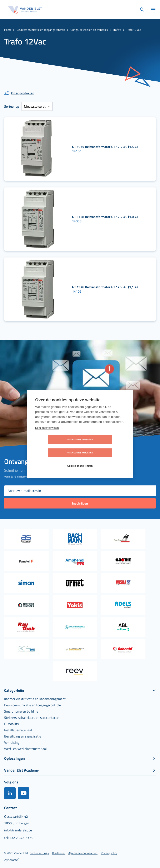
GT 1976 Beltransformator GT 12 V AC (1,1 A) (105, 287)
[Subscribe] (80, 503)
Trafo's (117, 30)
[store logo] (25, 10)
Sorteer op (12, 106)
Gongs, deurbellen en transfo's (89, 30)
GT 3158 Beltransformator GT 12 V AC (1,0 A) (105, 217)
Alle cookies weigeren (104, 446)
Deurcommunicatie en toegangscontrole (41, 30)
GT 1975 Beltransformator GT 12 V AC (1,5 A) (105, 147)
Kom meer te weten (47, 434)
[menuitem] (35, 699)
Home (8, 30)
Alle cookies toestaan (56, 446)
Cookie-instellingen (80, 459)
